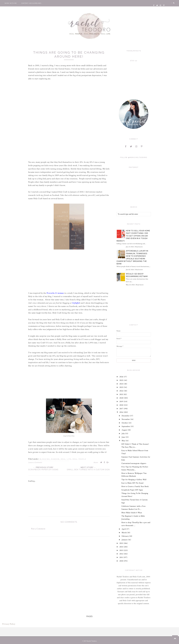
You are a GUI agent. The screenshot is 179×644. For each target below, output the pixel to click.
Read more (139, 247)
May (124, 441)
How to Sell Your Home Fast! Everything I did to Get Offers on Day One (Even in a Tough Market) (133, 236)
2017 (122, 409)
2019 (122, 402)
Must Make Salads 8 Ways (132, 513)
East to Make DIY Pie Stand (132, 483)
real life (66, 459)
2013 (122, 550)
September (126, 426)
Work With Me (11, 3)
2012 (122, 554)
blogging (45, 459)
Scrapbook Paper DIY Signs (132, 490)
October (125, 423)
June (124, 437)
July (123, 434)
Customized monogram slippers (134, 463)
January (125, 540)
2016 (122, 412)
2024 (122, 384)
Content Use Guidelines (31, 3)
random (55, 459)
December (126, 416)
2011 (121, 557)
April (124, 529)
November (126, 419)
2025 (122, 380)
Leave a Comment (35, 462)
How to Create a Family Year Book (135, 486)
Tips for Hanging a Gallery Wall (134, 480)
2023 (122, 387)
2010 (122, 561)
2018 (122, 405)
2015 (122, 543)
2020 (122, 398)
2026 (122, 377)
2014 (122, 547)
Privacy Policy (9, 624)
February (125, 536)
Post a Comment (38, 529)
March (124, 533)
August (125, 430)
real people (79, 459)
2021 (122, 394)
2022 (122, 391)
